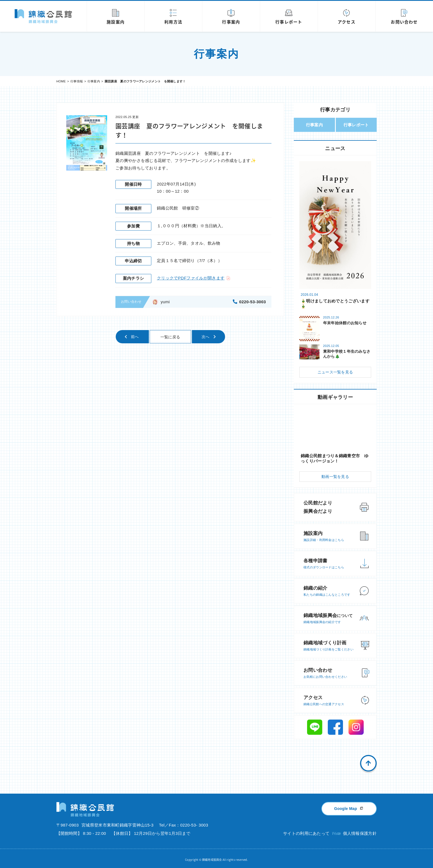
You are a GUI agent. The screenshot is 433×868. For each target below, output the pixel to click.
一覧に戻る (170, 337)
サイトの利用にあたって (306, 831)
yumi (165, 302)
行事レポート (356, 125)
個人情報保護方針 (360, 831)
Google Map (346, 807)
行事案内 (94, 81)
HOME (61, 81)
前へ (135, 337)
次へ (206, 337)
